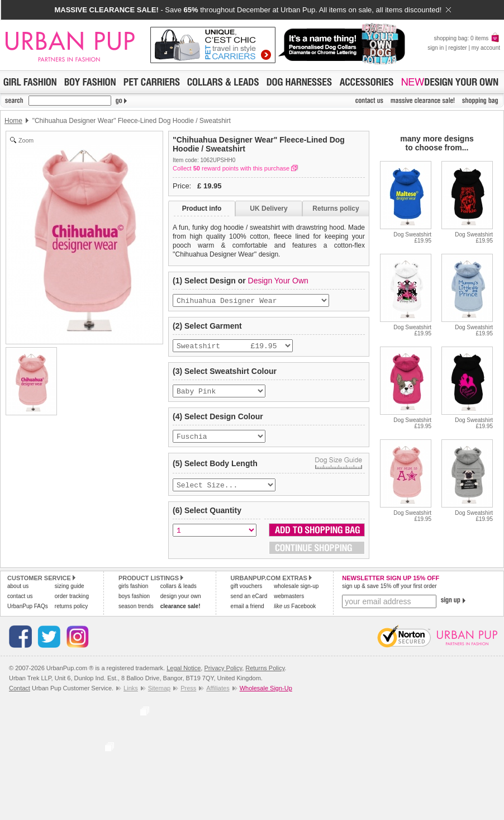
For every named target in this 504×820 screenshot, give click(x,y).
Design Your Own (278, 281)
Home (13, 121)
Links (131, 696)
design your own (181, 604)
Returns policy (336, 208)
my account (486, 48)
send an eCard (249, 604)
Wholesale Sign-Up (266, 696)
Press (188, 696)
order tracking (72, 604)
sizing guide (70, 594)
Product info (202, 208)
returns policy (71, 614)
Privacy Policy (223, 676)
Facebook (295, 614)
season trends (136, 614)
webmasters (289, 604)
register (457, 48)
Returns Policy (265, 676)
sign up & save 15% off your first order (389, 594)
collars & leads (179, 594)
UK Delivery (268, 208)
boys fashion (134, 604)
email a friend (248, 614)
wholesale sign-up (296, 594)
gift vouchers (247, 594)
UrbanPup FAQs (28, 614)
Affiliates (218, 696)
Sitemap (159, 696)
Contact (20, 696)
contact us (20, 604)
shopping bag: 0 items (467, 38)
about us (18, 594)
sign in (436, 48)
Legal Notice (184, 676)
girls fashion (133, 594)
